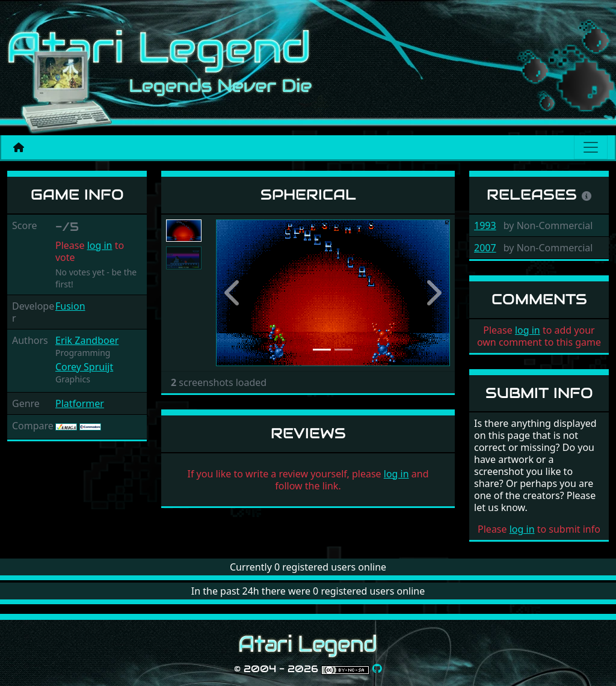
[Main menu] (591, 147)
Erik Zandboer (87, 340)
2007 (485, 248)
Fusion (70, 306)
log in (100, 245)
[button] (233, 293)
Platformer (80, 403)
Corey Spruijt (84, 367)
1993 (485, 225)
